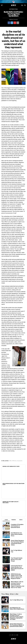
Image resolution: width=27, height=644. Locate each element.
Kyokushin (20, 460)
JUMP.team (19, 643)
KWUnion (14, 460)
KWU (10, 460)
